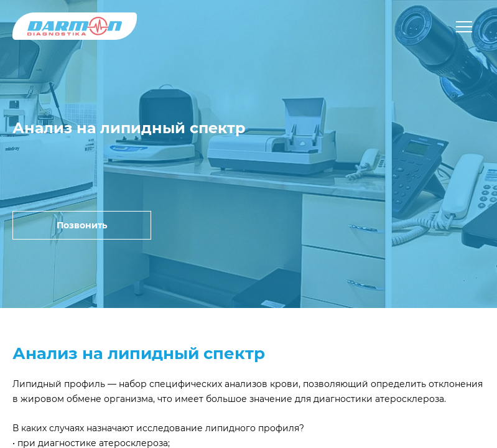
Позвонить (82, 225)
